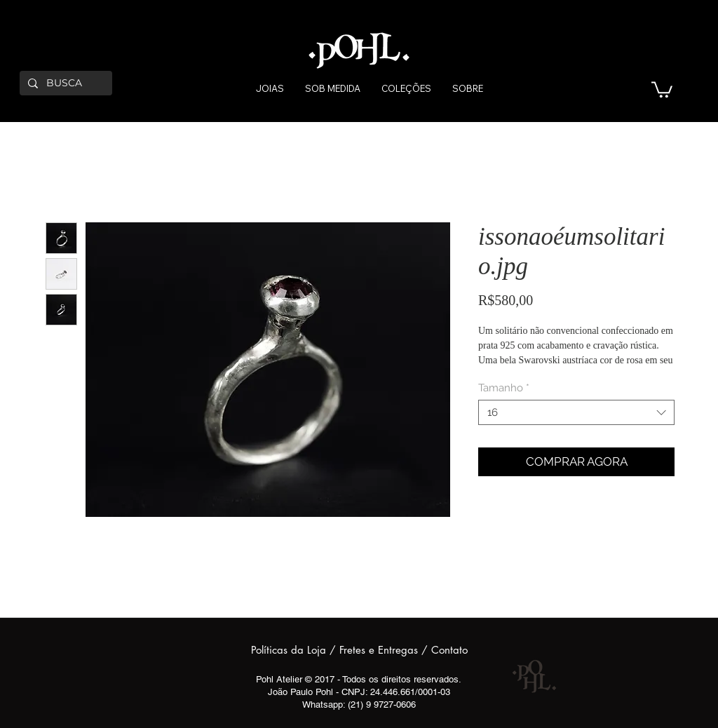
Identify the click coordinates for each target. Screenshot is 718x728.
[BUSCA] (65, 83)
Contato (449, 650)
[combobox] (576, 412)
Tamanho (504, 388)
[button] (662, 89)
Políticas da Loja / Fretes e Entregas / (341, 650)
